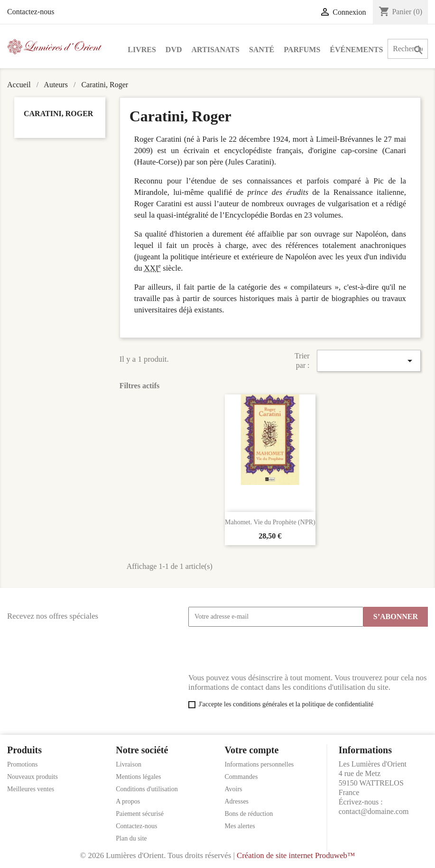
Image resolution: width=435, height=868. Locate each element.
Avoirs (234, 789)
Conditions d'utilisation (147, 789)
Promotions (23, 764)
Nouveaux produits (32, 777)
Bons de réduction (249, 814)
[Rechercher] (408, 49)
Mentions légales (138, 777)
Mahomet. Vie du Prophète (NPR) (270, 522)
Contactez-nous (31, 12)
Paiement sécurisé (140, 814)
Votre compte (252, 750)
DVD (174, 50)
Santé (262, 50)
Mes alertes (240, 826)
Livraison (129, 764)
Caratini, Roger (58, 114)
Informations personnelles (259, 764)
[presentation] (260, 650)
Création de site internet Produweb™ (296, 855)
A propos (128, 801)
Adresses (237, 801)
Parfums (302, 50)
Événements (356, 50)
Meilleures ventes (31, 789)
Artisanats (216, 50)
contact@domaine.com (374, 811)
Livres (142, 50)
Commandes (241, 777)
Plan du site (131, 838)
